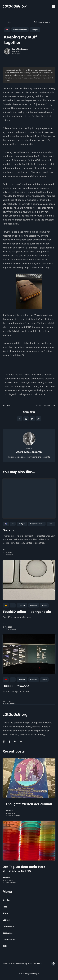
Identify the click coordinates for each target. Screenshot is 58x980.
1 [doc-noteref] (8, 211)
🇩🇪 (6, 605)
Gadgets (35, 30)
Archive (6, 900)
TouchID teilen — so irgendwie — (29, 612)
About (6, 913)
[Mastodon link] (4, 742)
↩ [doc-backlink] (45, 394)
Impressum (8, 926)
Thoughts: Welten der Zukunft (29, 804)
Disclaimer (8, 933)
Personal (9, 810)
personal (22, 605)
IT (13, 524)
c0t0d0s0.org (15, 6)
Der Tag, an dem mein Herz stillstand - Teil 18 (24, 869)
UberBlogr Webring (29, 974)
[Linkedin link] (15, 742)
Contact (6, 920)
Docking (9, 530)
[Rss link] (21, 742)
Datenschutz (9, 939)
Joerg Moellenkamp (20, 49)
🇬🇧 (7, 30)
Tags (5, 907)
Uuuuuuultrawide (16, 686)
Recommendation (20, 30)
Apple (51, 524)
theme (39, 964)
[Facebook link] (10, 742)
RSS (5, 946)
